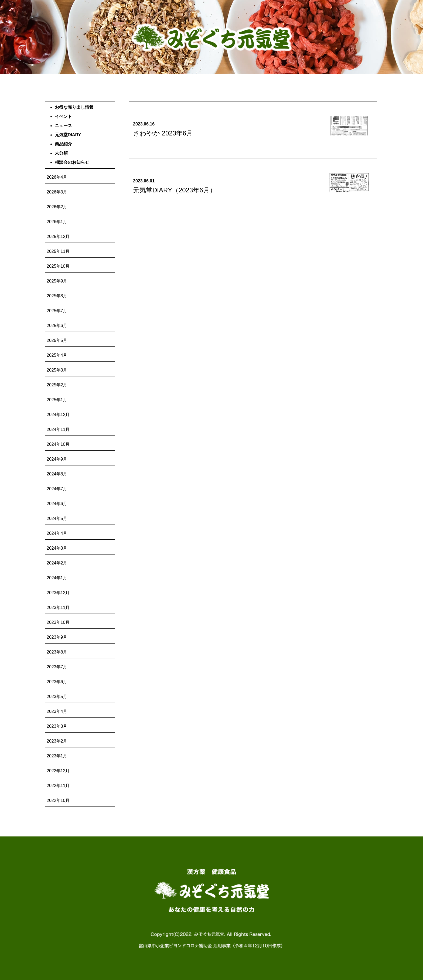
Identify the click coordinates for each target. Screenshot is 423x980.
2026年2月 (57, 207)
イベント (63, 116)
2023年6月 (57, 682)
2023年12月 (58, 593)
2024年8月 (57, 474)
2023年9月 (57, 637)
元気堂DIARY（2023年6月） (175, 190)
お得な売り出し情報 (74, 107)
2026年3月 (57, 192)
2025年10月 (58, 266)
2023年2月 (57, 741)
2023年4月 (57, 711)
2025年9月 (57, 281)
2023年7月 (57, 667)
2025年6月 (57, 326)
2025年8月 (57, 296)
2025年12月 (58, 237)
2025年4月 (57, 355)
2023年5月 (57, 697)
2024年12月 (58, 415)
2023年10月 (58, 622)
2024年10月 (58, 444)
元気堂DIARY (68, 135)
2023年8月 (57, 652)
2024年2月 (57, 563)
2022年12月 (58, 771)
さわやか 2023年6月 (163, 133)
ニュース (63, 126)
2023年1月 (57, 756)
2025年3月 (57, 370)
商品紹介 (63, 144)
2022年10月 (58, 800)
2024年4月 (57, 533)
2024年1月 (57, 578)
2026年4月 (57, 177)
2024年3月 (57, 548)
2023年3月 (57, 726)
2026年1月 (57, 222)
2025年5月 (57, 340)
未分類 (61, 153)
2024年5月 (57, 518)
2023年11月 (58, 608)
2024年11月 (58, 429)
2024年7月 (57, 489)
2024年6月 (57, 504)
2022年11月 (58, 786)
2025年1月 (57, 400)
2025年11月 (58, 251)
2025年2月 (57, 385)
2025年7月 (57, 311)
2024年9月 (57, 459)
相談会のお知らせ (72, 162)
